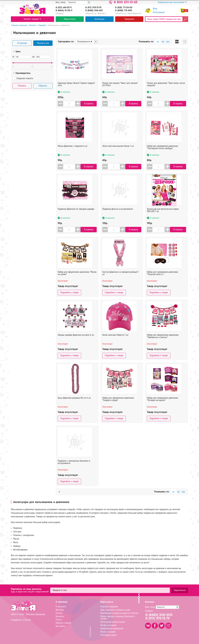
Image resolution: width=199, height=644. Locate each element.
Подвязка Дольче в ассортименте (118, 212)
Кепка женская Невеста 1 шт (115, 338)
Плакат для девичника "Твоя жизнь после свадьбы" (166, 87)
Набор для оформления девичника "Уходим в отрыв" (118, 402)
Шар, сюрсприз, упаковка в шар (115, 610)
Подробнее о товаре (69, 293)
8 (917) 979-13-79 (93, 8)
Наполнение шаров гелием (113, 622)
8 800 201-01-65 (126, 2)
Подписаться (180, 590)
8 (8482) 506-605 (94, 11)
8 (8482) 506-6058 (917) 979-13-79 (160, 617)
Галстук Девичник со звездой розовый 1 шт (120, 276)
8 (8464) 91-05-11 (64, 11)
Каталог (32, 25)
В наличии (22, 43)
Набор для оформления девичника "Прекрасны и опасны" (163, 339)
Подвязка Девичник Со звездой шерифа (76, 212)
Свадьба (42, 25)
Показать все (43, 43)
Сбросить (43, 86)
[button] (78, 104)
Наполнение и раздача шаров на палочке (119, 613)
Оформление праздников (112, 629)
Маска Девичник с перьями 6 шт (73, 149)
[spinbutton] (69, 104)
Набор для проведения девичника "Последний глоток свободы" (162, 150)
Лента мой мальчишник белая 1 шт (118, 149)
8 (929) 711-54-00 (124, 8)
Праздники (129, 19)
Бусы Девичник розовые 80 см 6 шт (74, 401)
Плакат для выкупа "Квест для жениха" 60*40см (120, 87)
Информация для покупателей (172, 2)
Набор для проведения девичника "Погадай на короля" (162, 402)
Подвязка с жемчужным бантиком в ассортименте (74, 465)
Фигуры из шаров (108, 625)
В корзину (89, 104)
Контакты (60, 616)
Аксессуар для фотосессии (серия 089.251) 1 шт (163, 213)
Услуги (59, 620)
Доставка (60, 610)
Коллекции (99, 19)
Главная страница (19, 25)
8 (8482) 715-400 (124, 11)
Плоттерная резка (108, 635)
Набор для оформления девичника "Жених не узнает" (77, 276)
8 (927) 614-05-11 (64, 8)
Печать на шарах (108, 632)
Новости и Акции (63, 623)
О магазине (61, 607)
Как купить (60, 626)
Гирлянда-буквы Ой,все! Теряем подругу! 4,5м (76, 87)
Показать (22, 86)
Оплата (59, 613)
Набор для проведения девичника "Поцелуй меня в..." (162, 276)
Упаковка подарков (109, 607)
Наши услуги (70, 19)
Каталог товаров (32, 19)
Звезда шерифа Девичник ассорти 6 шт (76, 338)
